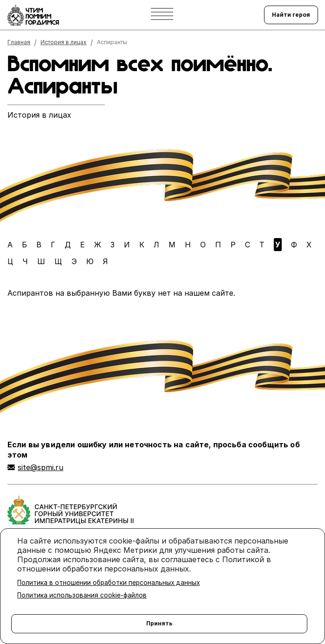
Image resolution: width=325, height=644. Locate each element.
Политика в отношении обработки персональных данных (108, 583)
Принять (159, 623)
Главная (19, 42)
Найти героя (291, 15)
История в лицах (64, 42)
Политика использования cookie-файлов (82, 595)
